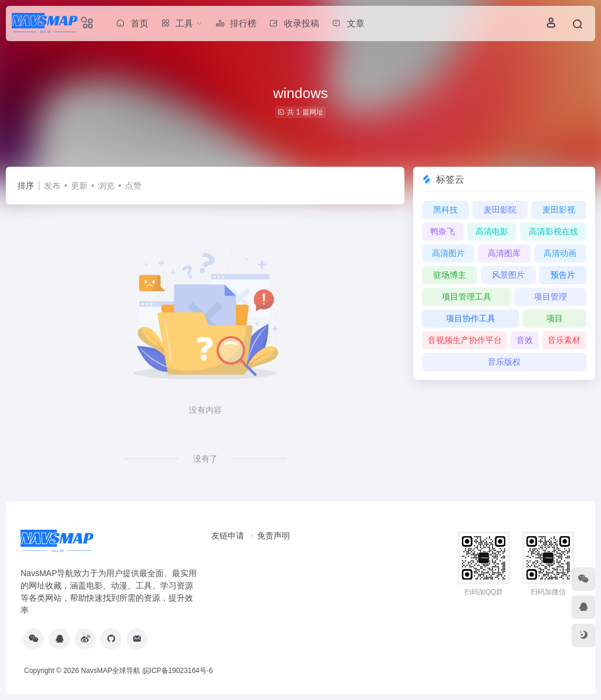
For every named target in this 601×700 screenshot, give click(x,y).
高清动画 (560, 253)
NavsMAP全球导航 (111, 671)
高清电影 (492, 231)
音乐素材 (564, 340)
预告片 (563, 275)
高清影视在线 (553, 231)
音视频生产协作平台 (465, 340)
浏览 (106, 186)
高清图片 (448, 253)
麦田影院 (500, 210)
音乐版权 (504, 362)
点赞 (133, 186)
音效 (525, 340)
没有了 (205, 459)
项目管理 (551, 297)
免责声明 (274, 536)
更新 (79, 186)
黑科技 (445, 210)
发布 (52, 186)
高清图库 (504, 253)
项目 (555, 318)
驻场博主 (450, 275)
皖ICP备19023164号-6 (178, 671)
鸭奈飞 (443, 231)
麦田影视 (559, 210)
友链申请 (228, 536)
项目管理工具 (467, 297)
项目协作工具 (471, 318)
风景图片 (508, 275)
